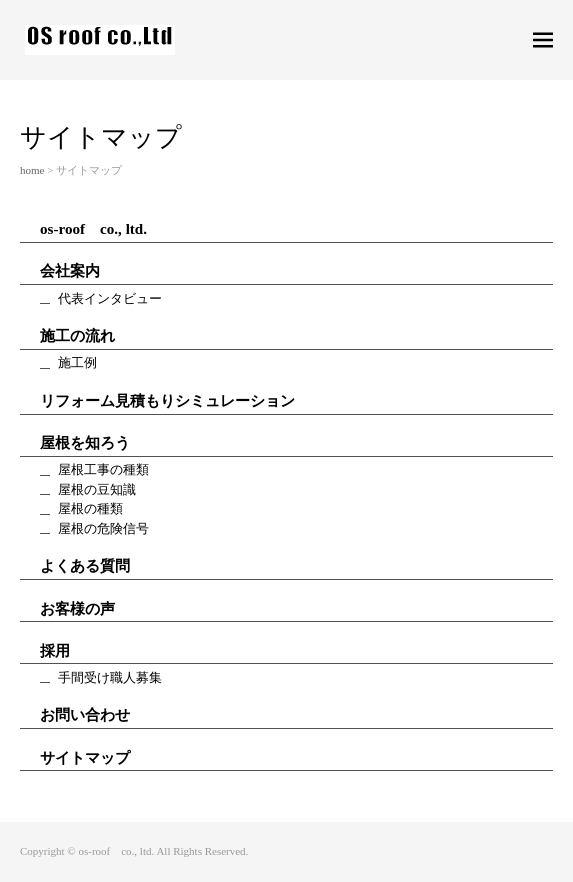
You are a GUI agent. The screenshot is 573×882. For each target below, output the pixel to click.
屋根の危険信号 (103, 528)
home (32, 170)
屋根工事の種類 (103, 469)
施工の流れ (77, 336)
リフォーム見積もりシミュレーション (167, 401)
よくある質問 (85, 566)
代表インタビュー (110, 298)
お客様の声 (77, 609)
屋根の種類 (90, 508)
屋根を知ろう (85, 443)
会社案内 (70, 271)
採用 (55, 651)
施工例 (77, 362)
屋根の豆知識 (97, 489)
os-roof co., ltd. (93, 229)
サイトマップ (85, 758)
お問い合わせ (85, 715)
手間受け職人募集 (110, 677)
